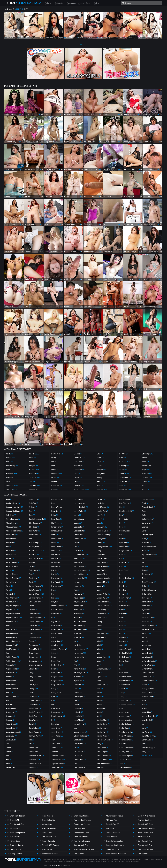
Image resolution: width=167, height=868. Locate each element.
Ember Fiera (57, 527)
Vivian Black (148, 677)
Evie (54, 590)
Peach (123, 586)
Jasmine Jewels (59, 756)
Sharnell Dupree (126, 756)
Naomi (100, 704)
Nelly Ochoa (102, 748)
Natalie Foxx (103, 728)
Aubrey (10, 677)
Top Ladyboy (143, 854)
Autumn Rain (12, 696)
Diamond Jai (34, 760)
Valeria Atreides (149, 625)
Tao (144, 562)
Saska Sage (125, 728)
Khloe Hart (79, 633)
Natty (100, 744)
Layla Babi (79, 693)
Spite (145, 531)
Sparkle (146, 527)
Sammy (124, 689)
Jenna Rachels (81, 507)
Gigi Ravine (57, 622)
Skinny (124, 474)
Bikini (32, 458)
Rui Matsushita (126, 677)
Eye (54, 594)
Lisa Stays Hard (81, 767)
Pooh (123, 625)
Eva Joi (55, 570)
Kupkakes (79, 677)
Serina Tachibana (127, 748)
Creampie (34, 477)
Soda (145, 511)
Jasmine (56, 752)
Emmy (55, 543)
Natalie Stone (103, 736)
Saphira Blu (125, 700)
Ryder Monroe (126, 681)
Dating (97, 3)
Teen (146, 462)
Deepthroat (34, 489)
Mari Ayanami (103, 566)
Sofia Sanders (148, 519)
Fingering (57, 474)
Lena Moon (79, 720)
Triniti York (147, 606)
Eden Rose (57, 519)
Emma (55, 535)
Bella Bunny (34, 499)
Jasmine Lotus (58, 760)
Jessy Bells (79, 535)
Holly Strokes (58, 685)
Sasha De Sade (126, 724)
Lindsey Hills (80, 760)
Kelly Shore (80, 614)
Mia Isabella (103, 614)
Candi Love (34, 578)
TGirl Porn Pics (79, 828)
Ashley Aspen (13, 657)
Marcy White (102, 562)
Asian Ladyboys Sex (18, 845)
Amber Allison (12, 574)
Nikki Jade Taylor (104, 764)
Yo (145, 724)
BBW (10, 481)
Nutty (123, 539)
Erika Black (57, 551)
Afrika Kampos (13, 519)
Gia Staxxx (57, 614)
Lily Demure (80, 752)
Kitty (77, 665)
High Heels (79, 462)
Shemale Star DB (112, 824)
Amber (10, 570)
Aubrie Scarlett (13, 689)
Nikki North (102, 767)
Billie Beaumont (36, 523)
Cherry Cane (34, 645)
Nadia (100, 681)
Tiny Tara (147, 598)
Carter (32, 606)
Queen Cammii (126, 649)
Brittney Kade (35, 547)
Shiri (122, 764)
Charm (32, 633)
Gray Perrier (57, 645)
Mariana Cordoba (105, 578)
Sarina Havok (125, 716)
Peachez (124, 590)
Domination (57, 454)
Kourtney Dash (81, 673)
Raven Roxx (125, 661)
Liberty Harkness (82, 736)
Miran (100, 661)
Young (146, 489)
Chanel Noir (34, 625)
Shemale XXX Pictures (51, 845)
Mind (100, 645)
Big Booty (12, 485)
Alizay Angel (12, 555)
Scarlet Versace (126, 736)
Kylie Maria (79, 681)
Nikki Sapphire (126, 499)
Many (100, 551)
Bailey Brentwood (14, 732)
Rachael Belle (126, 653)
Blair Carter (34, 531)
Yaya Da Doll (148, 720)
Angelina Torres (14, 618)
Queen (123, 645)
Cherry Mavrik (35, 649)
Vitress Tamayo (150, 673)
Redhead (125, 462)
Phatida (123, 602)
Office (100, 462)
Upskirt (146, 481)
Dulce (55, 515)
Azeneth (11, 716)
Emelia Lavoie (57, 531)
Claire (32, 681)
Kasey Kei (79, 586)
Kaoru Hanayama (82, 570)
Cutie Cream (34, 704)
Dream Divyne (58, 507)
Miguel (101, 625)
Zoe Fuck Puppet (150, 748)
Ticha (145, 586)
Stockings (148, 454)
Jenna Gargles (81, 503)
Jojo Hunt (78, 551)
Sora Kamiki (147, 523)
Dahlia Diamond (36, 716)
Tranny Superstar (49, 841)
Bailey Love (11, 740)
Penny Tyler (125, 598)
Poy (122, 633)
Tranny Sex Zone (112, 849)
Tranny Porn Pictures (82, 824)
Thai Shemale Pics (49, 837)
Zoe (145, 744)
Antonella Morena (14, 641)
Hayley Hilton (58, 665)
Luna (100, 523)
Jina (76, 547)
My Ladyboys (47, 824)
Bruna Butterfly (36, 558)
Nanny (100, 700)
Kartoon (78, 582)
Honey (55, 689)
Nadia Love (102, 685)
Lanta (77, 689)
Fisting (55, 477)
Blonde (33, 462)
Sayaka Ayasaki (126, 732)
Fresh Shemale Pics (145, 849)
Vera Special (148, 657)
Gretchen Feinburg (59, 649)
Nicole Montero (104, 760)
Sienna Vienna (126, 767)
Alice (9, 547)
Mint (100, 653)
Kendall (78, 618)
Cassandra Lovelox (37, 618)
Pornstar (102, 489)
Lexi (77, 728)
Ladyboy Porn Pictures (146, 816)
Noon (123, 527)
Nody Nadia (125, 519)
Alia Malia (11, 543)
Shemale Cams (84, 3)
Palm (123, 555)
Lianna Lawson (81, 732)
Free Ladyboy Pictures (82, 820)
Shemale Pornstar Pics (115, 841)
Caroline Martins (36, 598)
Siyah (145, 503)
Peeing (101, 477)
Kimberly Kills (80, 657)
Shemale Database (81, 816)
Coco (32, 693)
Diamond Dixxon (36, 756)
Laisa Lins (79, 685)
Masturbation (81, 489)
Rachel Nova (125, 657)
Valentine (147, 622)
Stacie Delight (148, 535)
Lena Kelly (79, 716)
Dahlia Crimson (36, 712)
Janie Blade (57, 748)
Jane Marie (57, 744)
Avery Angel (12, 708)
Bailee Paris (12, 728)
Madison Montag (104, 535)
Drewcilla (56, 511)
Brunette (34, 474)
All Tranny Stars (144, 837)
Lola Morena (103, 507)
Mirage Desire (103, 657)
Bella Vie (33, 507)
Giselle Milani (57, 629)
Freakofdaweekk (59, 606)
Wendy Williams (149, 689)
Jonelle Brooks (81, 555)
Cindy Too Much (36, 677)
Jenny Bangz (80, 519)
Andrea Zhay (12, 602)
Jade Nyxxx (57, 728)
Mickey (101, 622)
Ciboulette (34, 669)
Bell (9, 760)
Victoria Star (148, 669)
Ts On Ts (147, 474)
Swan (145, 551)
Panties (101, 470)
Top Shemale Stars (81, 833)
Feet (54, 466)
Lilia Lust (79, 740)
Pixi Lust (123, 614)
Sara (122, 708)
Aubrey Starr (12, 685)
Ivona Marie (57, 712)
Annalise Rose (12, 637)
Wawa (146, 685)
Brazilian (34, 470)
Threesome (148, 466)
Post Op (124, 454)
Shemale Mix (15, 820)
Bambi (10, 748)
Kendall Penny (81, 625)
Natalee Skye (103, 720)
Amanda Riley (13, 562)
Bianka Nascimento (37, 519)
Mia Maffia (102, 618)
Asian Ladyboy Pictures (115, 845)
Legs (78, 481)
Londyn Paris (102, 511)
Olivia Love (125, 547)
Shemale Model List (49, 828)
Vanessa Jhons (149, 629)
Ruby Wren (125, 673)
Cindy (32, 673)
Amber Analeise (14, 578)
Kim (76, 641)
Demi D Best (35, 752)
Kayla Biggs (80, 598)
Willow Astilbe (148, 696)
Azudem (10, 720)
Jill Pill (78, 543)
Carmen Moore (36, 594)
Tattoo (146, 458)
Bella (9, 764)
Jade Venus (57, 736)
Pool (100, 485)
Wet (145, 485)
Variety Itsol (148, 645)
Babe (10, 470)
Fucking (57, 481)
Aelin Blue (11, 515)
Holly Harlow (57, 677)
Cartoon (33, 610)
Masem (101, 586)
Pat (122, 574)
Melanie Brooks (104, 602)
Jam (54, 740)
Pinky (123, 610)
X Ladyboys (110, 828)
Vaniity (146, 633)
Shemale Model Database (84, 849)
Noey (122, 523)
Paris (123, 566)
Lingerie (79, 485)
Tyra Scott (147, 610)
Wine (145, 700)
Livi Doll (101, 499)
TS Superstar (15, 828)
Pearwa (124, 594)
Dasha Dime (34, 748)
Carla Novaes (35, 590)
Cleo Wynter (35, 685)
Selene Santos (126, 740)
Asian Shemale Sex (145, 833)
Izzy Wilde (56, 724)
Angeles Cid (12, 610)
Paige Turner (126, 551)
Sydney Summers (150, 555)
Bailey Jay (12, 736)
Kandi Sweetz (81, 566)
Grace (55, 637)
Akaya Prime (12, 523)
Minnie (100, 649)
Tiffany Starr (149, 594)
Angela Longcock (13, 606)
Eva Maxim (57, 578)
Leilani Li (78, 712)
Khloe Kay (79, 637)
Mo (99, 665)
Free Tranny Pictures (82, 841)
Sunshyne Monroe (150, 547)
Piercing (102, 481)
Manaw (101, 543)
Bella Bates (12, 767)
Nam (100, 689)
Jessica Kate (80, 531)
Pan (122, 558)
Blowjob (34, 466)
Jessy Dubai (80, 539)
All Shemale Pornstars (114, 816)
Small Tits (125, 481)
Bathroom (12, 477)
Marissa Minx (103, 582)
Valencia (146, 614)
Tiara (145, 578)
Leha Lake (79, 708)
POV (123, 458)
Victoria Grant (148, 665)
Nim (122, 507)
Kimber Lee (80, 653)
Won (144, 704)
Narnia (100, 712)
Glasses (78, 454)
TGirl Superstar (57, 865)
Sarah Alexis (125, 712)
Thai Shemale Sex (145, 845)
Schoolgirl (124, 466)
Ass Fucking (12, 466)
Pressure (124, 637)
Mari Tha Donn (104, 570)
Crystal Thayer (36, 700)
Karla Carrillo (81, 578)
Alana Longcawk (14, 527)
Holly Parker (57, 681)
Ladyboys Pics (15, 849)
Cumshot (34, 485)
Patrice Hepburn (127, 578)
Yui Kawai (147, 732)
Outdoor (102, 466)
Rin (121, 665)
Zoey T (146, 752)
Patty (123, 582)
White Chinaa (148, 693)
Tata (145, 566)
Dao (31, 740)
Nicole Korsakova (104, 756)
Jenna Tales (80, 511)
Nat (99, 716)
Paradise (124, 562)
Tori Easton (148, 602)
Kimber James (81, 649)
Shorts (123, 470)
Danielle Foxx (35, 728)
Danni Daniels (35, 732)
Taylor (145, 570)
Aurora (10, 693)
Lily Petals (79, 756)
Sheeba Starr (126, 760)
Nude (100, 458)
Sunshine (146, 543)
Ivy (53, 720)
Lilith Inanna (80, 744)
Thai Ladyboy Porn (145, 820)
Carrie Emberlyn (36, 602)
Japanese (80, 470)
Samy (122, 693)
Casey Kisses (35, 614)
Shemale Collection (17, 816)
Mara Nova (102, 555)
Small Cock (125, 477)
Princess (124, 641)
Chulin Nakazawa (37, 665)
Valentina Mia (148, 618)
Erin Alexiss (57, 555)
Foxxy (55, 598)
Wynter (145, 708)
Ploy (122, 618)
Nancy (100, 696)
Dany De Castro (36, 736)
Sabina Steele (126, 685)
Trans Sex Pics (47, 816)
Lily (76, 748)
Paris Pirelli (124, 570)
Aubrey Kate (12, 681)
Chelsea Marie (35, 637)
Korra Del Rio (80, 669)
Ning (122, 515)
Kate (76, 590)
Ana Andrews (13, 598)
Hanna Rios (56, 661)
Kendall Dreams (81, 622)
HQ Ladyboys (15, 841)
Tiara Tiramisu (149, 582)
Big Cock (12, 489)
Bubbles (33, 562)
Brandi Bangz (35, 543)
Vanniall (146, 641)
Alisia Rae (11, 551)
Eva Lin (55, 574)
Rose (123, 669)
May (100, 590)
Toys (146, 470)
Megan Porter (103, 594)
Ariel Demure (12, 649)
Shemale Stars (48, 849)
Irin (53, 704)
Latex (77, 474)
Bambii (10, 752)
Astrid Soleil (11, 673)
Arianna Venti (12, 645)
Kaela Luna (79, 558)
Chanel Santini (36, 629)
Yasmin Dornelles (150, 716)
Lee (77, 700)
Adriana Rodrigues (15, 511)
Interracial (80, 466)
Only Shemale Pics (17, 824)
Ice (54, 700)
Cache (32, 566)
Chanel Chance (36, 622)
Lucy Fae (101, 515)
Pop (122, 629)
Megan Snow (103, 598)
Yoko (145, 728)
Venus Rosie (148, 653)
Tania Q (147, 558)
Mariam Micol (103, 574)
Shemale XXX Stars (145, 824)
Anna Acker (11, 629)
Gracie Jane (57, 641)
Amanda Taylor (13, 566)
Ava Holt (11, 704)
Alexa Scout (12, 535)
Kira (76, 661)
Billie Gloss (34, 527)
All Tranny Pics (111, 820)
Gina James (57, 625)
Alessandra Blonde (15, 531)
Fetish (55, 470)
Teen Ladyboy (111, 837)
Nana (99, 693)
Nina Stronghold (127, 511)
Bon (31, 539)
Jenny (78, 515)
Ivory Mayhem (58, 716)
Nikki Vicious (125, 503)
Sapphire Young (127, 704)
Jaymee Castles (58, 764)
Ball (9, 744)
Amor (10, 586)
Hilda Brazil (57, 673)
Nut (122, 535)
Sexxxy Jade (125, 752)
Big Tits (34, 454)
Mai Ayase (102, 539)
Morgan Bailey (104, 669)
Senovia (123, 744)
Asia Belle (11, 665)
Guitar (55, 653)
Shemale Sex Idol (49, 820)
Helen (55, 669)
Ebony (56, 458)
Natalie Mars (103, 732)
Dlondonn (34, 767)
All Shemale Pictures (50, 854)
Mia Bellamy (103, 610)
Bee (9, 756)
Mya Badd (102, 677)
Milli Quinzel (102, 637)
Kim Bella (78, 645)
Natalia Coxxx (103, 724)
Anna (9, 625)
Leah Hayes (80, 696)
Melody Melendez (104, 606)
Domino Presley (59, 499)
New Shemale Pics (145, 841)
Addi (9, 499)
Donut (55, 503)
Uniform (147, 477)
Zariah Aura (148, 740)
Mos (100, 673)
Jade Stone (57, 732)
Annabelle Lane (13, 633)
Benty (32, 511)
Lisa (77, 764)
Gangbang (57, 485)
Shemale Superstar (17, 833)
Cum (32, 481)
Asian (11, 458)
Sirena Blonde (148, 499)
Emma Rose (57, 539)
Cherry (33, 641)
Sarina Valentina (127, 720)
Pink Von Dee (125, 606)
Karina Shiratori (81, 574)
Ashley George (13, 661)
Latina (78, 477)
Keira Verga (80, 606)
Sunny (145, 539)
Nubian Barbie (126, 531)
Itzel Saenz (57, 708)
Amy (9, 590)
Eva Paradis (57, 582)
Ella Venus (57, 523)
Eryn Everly (56, 566)
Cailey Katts (34, 570)
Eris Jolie (56, 558)
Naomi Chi (102, 708)
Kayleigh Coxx (81, 602)
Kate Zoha (79, 594)
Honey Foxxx (57, 693)
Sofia (145, 515)
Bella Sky (33, 503)
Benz (32, 515)
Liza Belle (101, 503)
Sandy (123, 696)
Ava (9, 700)
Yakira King (147, 712)
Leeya (78, 704)
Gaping (56, 489)
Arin (9, 653)
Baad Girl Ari (12, 724)
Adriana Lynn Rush (15, 507)
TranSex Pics (47, 833)
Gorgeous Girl (58, 633)
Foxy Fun (56, 602)
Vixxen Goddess (149, 681)
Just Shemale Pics (81, 845)
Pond (123, 622)
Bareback (11, 474)
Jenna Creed (80, 499)
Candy (32, 582)
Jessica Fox (80, 527)
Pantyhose (102, 474)
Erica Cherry (57, 547)
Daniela (32, 724)
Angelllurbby (12, 622)
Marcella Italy (103, 558)
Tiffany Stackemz (150, 590)
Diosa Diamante (36, 764)
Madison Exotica (104, 531)
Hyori (55, 696)
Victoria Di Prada (150, 661)
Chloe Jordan (35, 653)
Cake (31, 574)
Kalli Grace (79, 562)
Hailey (54, 657)
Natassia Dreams (105, 740)
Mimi (100, 641)
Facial (55, 462)
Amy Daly (11, 594)
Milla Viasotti (103, 633)
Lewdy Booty (80, 724)
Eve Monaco (57, 586)
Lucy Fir (100, 519)
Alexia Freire (12, 539)
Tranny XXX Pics (16, 854)
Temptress (147, 574)
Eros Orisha (57, 562)
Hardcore (80, 458)
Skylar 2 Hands (148, 507)
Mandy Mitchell (104, 547)
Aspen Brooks (13, 669)
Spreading (125, 489)
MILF (100, 454)
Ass (10, 462)
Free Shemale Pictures (147, 828)
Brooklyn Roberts (37, 551)
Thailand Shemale (113, 833)
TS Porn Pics (15, 837)
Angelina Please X (14, 614)
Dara (31, 744)
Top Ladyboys (79, 854)
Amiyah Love (12, 582)
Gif (53, 618)
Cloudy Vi (34, 689)
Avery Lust (11, 712)
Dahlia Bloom (35, 708)
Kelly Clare (80, 610)
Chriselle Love (35, 657)
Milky (99, 629)
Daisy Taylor (35, 720)
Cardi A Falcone (36, 586)
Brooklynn (34, 555)
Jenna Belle (57, 767)
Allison (10, 558)
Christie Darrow (35, 661)
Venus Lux (147, 649)
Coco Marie (34, 696)
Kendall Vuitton (81, 629)
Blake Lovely (35, 535)
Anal (10, 454)
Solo (123, 485)
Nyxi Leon (124, 543)
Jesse (78, 523)
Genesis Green (58, 610)
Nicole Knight (102, 752)
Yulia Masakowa (149, 736)
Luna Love (102, 527)
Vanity (145, 637)
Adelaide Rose (13, 503)
